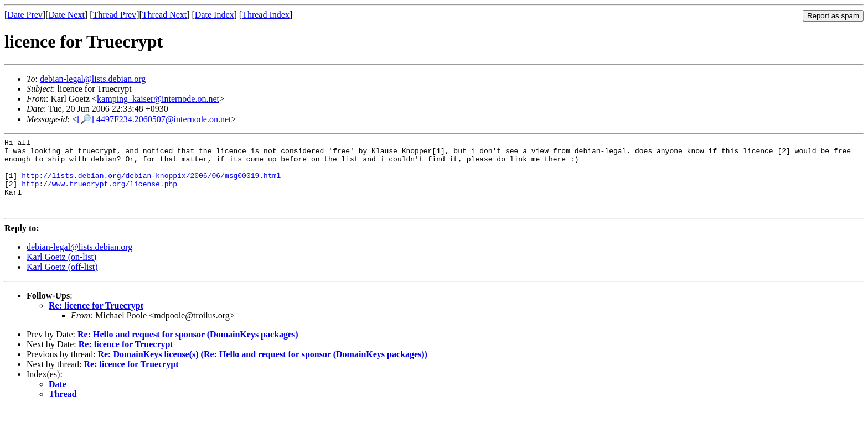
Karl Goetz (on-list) (61, 272)
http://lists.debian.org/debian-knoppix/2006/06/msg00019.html (151, 184)
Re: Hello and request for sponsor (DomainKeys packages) (188, 349)
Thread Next (164, 15)
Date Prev (25, 15)
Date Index (215, 15)
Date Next (67, 15)
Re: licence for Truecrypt (96, 320)
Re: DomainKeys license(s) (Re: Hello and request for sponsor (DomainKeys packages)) (262, 369)
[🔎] (86, 119)
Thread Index (266, 15)
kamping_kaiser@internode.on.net (158, 99)
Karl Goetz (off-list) (62, 282)
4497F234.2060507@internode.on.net (164, 119)
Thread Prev (114, 15)
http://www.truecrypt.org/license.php (99, 194)
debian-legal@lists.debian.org (93, 79)
